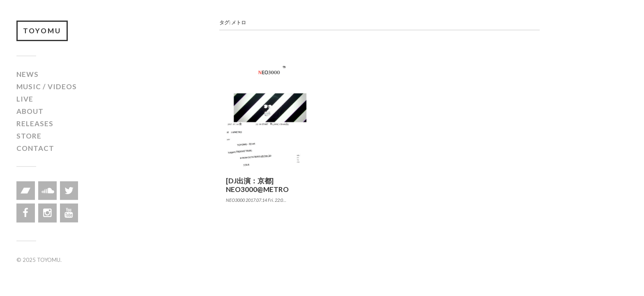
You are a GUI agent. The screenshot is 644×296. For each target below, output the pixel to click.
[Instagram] (47, 213)
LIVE (25, 99)
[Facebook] (26, 213)
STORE (29, 136)
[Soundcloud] (47, 191)
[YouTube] (69, 213)
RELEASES (35, 124)
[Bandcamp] (26, 191)
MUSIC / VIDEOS (47, 87)
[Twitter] (69, 191)
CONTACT (35, 148)
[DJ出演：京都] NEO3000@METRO (257, 185)
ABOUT (30, 111)
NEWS (28, 74)
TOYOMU (42, 31)
